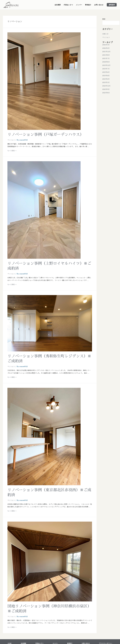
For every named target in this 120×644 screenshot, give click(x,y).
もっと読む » (12, 151)
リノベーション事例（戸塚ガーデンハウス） (46, 135)
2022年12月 (106, 86)
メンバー (79, 5)
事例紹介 (88, 5)
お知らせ (105, 34)
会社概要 (58, 5)
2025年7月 (106, 59)
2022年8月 (106, 93)
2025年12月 (106, 52)
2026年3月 (106, 45)
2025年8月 (106, 55)
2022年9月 (106, 89)
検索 (104, 19)
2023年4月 (106, 76)
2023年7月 (106, 69)
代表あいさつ (68, 5)
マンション (11, 140)
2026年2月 (106, 48)
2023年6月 (106, 72)
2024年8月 (106, 62)
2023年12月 (106, 65)
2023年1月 (106, 83)
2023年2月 (106, 79)
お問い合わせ (99, 5)
